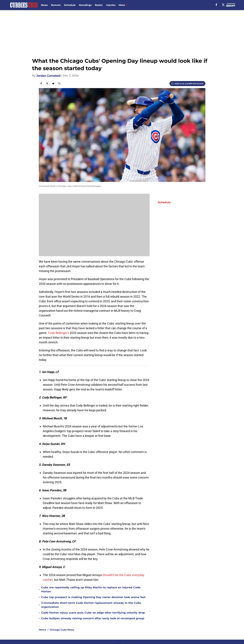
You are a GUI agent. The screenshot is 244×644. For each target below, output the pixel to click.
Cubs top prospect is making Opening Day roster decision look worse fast (93, 597)
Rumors (56, 5)
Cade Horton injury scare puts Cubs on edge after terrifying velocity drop (93, 613)
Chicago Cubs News (62, 630)
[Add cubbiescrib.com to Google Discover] (187, 84)
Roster (99, 5)
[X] (223, 5)
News (44, 5)
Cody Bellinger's (58, 333)
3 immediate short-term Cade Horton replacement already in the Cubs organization (91, 605)
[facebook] (216, 5)
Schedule (70, 5)
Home (42, 630)
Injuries (111, 5)
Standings (85, 5)
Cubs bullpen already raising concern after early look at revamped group (93, 618)
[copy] (59, 83)
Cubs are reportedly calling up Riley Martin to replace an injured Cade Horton (91, 589)
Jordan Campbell (49, 76)
